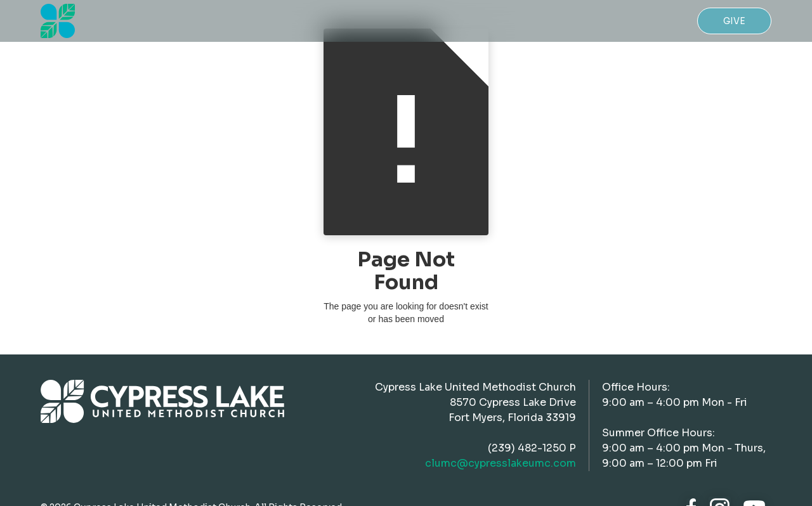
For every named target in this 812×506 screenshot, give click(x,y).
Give (734, 21)
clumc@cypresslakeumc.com (501, 463)
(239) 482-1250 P (532, 448)
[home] (58, 21)
